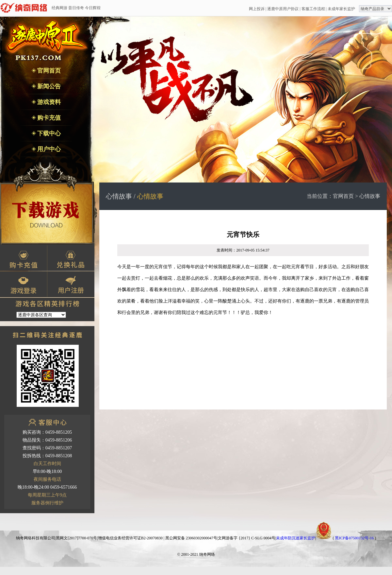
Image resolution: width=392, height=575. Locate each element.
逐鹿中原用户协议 (283, 9)
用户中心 (49, 149)
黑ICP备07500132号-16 (354, 538)
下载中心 (49, 133)
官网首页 (49, 71)
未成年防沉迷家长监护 (296, 538)
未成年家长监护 (341, 9)
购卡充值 (49, 118)
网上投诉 (257, 9)
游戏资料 (49, 102)
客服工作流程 (313, 9)
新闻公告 (49, 86)
